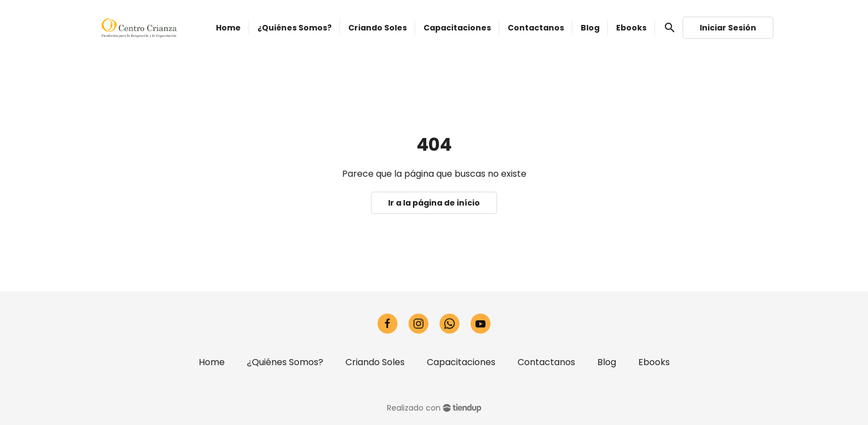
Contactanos (546, 362)
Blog (607, 362)
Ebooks (654, 362)
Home (212, 362)
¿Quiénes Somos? (285, 362)
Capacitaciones (461, 362)
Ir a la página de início (434, 203)
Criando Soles (375, 362)
